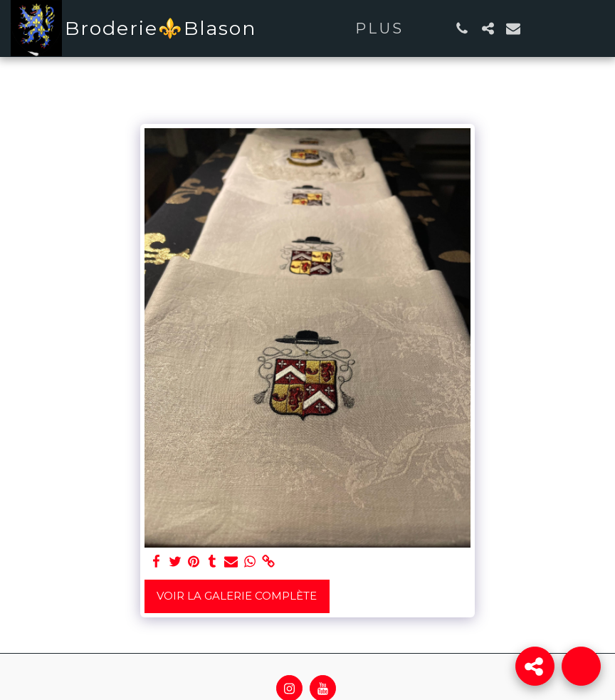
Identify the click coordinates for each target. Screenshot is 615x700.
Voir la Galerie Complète (237, 596)
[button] (462, 28)
